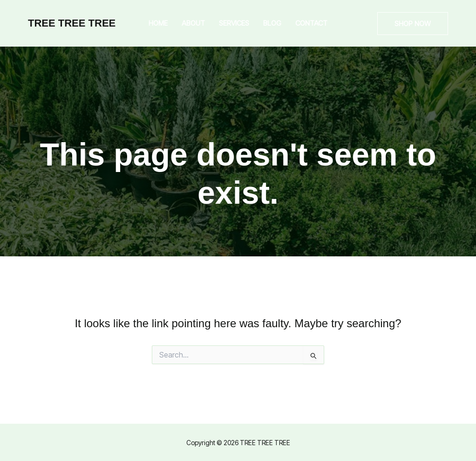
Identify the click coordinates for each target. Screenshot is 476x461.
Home (158, 23)
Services (234, 23)
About (193, 23)
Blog (272, 23)
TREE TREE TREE (72, 23)
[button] (413, 24)
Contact (311, 23)
